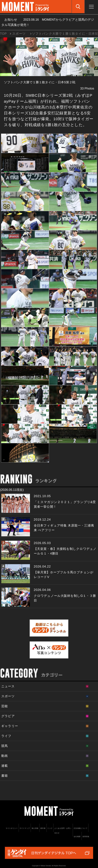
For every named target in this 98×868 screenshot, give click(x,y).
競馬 (5, 746)
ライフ (6, 736)
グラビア (8, 716)
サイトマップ (25, 828)
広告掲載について (81, 828)
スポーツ (19, 34)
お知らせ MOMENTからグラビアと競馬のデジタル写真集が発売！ (48, 22)
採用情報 (86, 837)
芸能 (5, 706)
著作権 (43, 828)
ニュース (8, 686)
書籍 (5, 776)
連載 (5, 766)
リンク (50, 828)
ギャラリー (10, 726)
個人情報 (35, 828)
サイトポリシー (12, 828)
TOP (3, 34)
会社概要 (77, 837)
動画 (5, 756)
